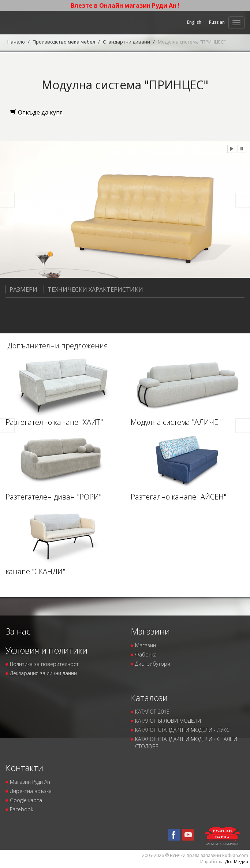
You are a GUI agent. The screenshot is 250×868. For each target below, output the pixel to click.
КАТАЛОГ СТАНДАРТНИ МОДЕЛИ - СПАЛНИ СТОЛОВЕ (186, 743)
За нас (18, 631)
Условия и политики (46, 650)
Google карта (26, 800)
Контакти (24, 768)
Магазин (145, 645)
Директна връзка (31, 791)
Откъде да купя (36, 112)
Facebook (22, 809)
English (194, 22)
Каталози (149, 698)
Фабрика (146, 654)
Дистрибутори (153, 664)
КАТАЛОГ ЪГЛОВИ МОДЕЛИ (168, 721)
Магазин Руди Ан (30, 782)
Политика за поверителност (44, 664)
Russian (217, 22)
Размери (21, 289)
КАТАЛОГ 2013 (152, 712)
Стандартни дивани (126, 42)
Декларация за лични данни (43, 673)
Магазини (150, 631)
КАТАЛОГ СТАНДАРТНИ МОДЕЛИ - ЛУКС (182, 730)
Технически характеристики (93, 289)
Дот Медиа (236, 862)
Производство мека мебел (64, 42)
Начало (16, 42)
